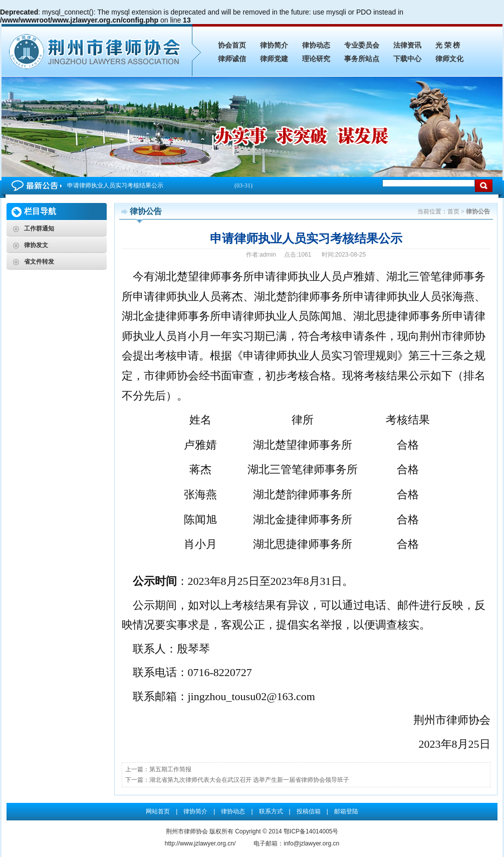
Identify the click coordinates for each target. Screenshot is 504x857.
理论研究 (316, 59)
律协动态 (316, 45)
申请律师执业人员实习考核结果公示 (160, 186)
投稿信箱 (309, 811)
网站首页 (158, 811)
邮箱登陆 (346, 811)
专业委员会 (362, 45)
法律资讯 (407, 45)
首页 (453, 211)
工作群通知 (39, 229)
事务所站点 (362, 59)
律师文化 (449, 59)
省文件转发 (39, 262)
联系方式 (271, 811)
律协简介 (274, 45)
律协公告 (478, 211)
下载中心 (407, 59)
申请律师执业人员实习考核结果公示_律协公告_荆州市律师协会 (97, 50)
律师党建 (274, 59)
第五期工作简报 (170, 769)
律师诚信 (232, 59)
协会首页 (232, 45)
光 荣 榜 (448, 45)
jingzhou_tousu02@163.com (251, 696)
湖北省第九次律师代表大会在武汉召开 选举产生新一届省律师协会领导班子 (249, 780)
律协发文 (36, 245)
